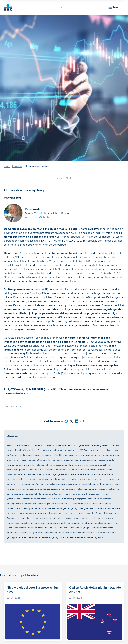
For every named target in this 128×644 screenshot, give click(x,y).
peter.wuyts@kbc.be (38, 217)
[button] (114, 8)
